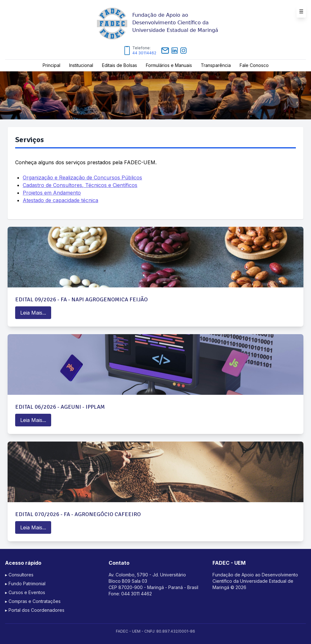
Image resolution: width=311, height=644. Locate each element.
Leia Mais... (33, 313)
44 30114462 (144, 53)
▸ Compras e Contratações (33, 601)
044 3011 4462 (137, 594)
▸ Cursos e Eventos (25, 592)
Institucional (81, 65)
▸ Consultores (19, 575)
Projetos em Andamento (52, 193)
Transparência (216, 65)
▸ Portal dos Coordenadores (35, 610)
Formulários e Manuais (169, 65)
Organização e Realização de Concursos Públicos (82, 178)
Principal (51, 65)
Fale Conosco (254, 65)
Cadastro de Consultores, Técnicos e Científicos (80, 185)
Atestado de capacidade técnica (60, 200)
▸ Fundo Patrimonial (25, 584)
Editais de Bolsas (120, 65)
